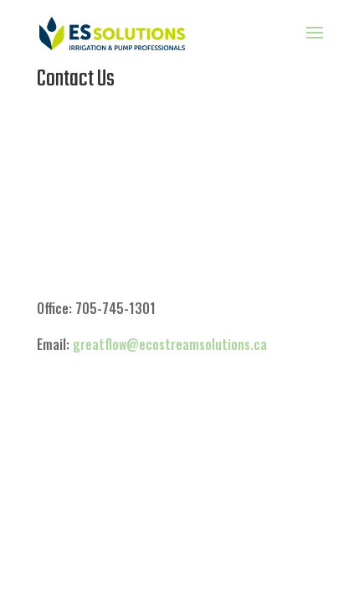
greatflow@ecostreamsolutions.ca (170, 344)
